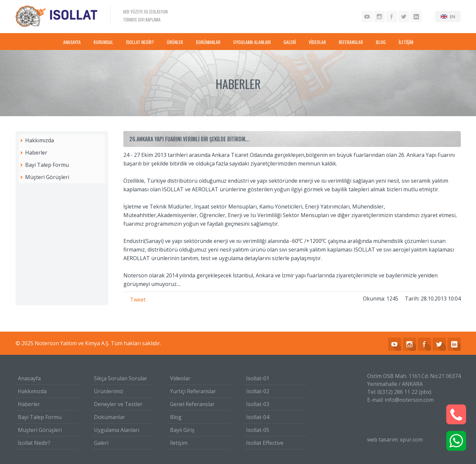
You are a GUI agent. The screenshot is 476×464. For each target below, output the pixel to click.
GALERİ (290, 42)
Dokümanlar (109, 417)
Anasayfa (29, 378)
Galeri (101, 443)
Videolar (180, 378)
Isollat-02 (258, 391)
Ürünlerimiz (109, 391)
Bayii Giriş (182, 430)
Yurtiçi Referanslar (193, 391)
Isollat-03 (258, 404)
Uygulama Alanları (117, 430)
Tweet (138, 300)
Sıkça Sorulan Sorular (121, 378)
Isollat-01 (258, 378)
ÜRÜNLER (175, 42)
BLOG (381, 42)
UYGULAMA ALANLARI (252, 42)
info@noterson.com (409, 400)
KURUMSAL (103, 42)
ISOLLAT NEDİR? (140, 42)
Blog (176, 417)
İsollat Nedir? (34, 443)
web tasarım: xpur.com (395, 440)
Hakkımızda (40, 140)
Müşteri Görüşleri (47, 177)
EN (453, 17)
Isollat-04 (258, 417)
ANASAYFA (72, 42)
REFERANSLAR (351, 42)
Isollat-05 (258, 430)
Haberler (36, 153)
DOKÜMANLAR (208, 42)
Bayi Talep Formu (47, 165)
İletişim (179, 443)
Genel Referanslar (192, 404)
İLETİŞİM (406, 42)
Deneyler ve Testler (118, 404)
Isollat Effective (265, 443)
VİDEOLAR (317, 42)
